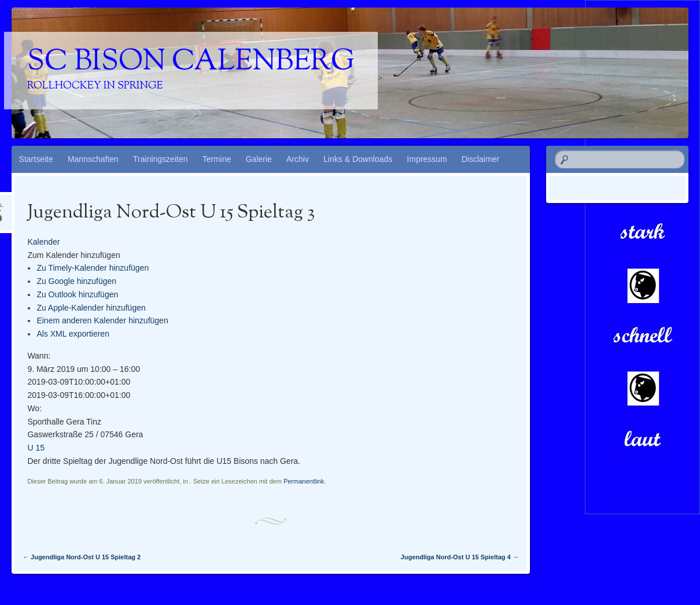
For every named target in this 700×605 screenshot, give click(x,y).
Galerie (259, 159)
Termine (217, 159)
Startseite (36, 159)
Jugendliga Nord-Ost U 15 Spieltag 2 (82, 557)
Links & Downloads (358, 159)
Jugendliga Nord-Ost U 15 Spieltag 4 (460, 557)
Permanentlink (304, 481)
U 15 (36, 448)
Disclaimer (480, 159)
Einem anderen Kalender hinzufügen (102, 320)
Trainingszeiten (160, 159)
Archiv (298, 159)
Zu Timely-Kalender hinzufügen (93, 268)
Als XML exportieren (73, 334)
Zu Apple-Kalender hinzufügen (91, 308)
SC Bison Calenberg (191, 62)
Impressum (427, 159)
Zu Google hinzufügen (76, 281)
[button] (73, 255)
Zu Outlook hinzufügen (77, 294)
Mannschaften (93, 159)
